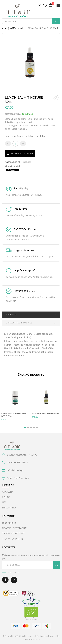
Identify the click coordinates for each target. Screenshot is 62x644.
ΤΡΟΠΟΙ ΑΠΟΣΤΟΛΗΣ (13, 533)
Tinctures (26, 162)
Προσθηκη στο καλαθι (22, 154)
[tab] (31, 315)
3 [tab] (31, 427)
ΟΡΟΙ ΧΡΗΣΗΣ (9, 523)
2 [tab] (28, 427)
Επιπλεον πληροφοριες (19, 323)
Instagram (14, 580)
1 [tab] (25, 427)
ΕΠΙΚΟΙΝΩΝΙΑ (9, 508)
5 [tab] (37, 427)
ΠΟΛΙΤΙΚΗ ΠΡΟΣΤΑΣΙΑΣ (14, 528)
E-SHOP (6, 497)
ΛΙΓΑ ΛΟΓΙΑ (8, 492)
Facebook (5, 580)
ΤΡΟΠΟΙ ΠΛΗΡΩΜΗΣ (13, 539)
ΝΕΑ (4, 502)
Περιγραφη (11, 315)
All (22, 28)
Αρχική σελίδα (9, 28)
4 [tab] (34, 427)
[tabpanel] (16, 402)
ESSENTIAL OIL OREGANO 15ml (46, 414)
